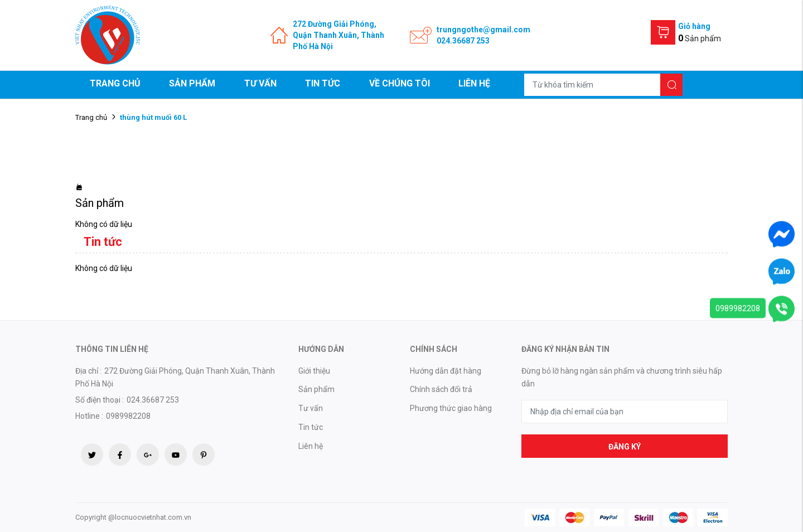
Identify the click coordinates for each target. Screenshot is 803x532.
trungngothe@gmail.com (483, 30)
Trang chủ (115, 83)
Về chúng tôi (400, 83)
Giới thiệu (314, 371)
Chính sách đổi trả (441, 389)
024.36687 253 (463, 41)
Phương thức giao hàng (451, 408)
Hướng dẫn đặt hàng (446, 371)
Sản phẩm (192, 83)
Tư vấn (260, 83)
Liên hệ (474, 83)
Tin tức (323, 83)
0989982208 (738, 308)
